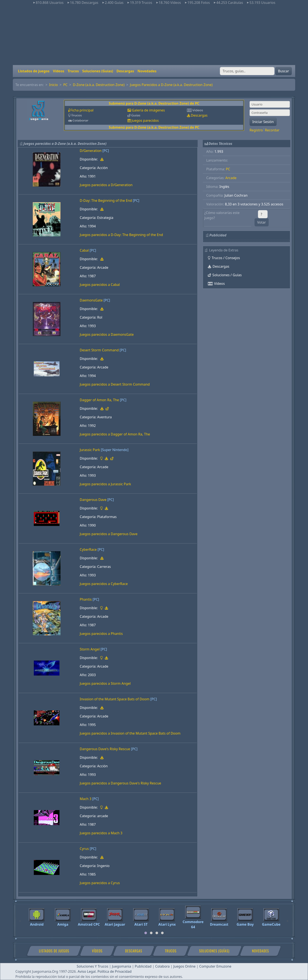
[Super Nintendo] (115, 450)
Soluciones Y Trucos (93, 966)
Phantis (86, 599)
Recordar (272, 130)
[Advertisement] (154, 35)
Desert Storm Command (99, 350)
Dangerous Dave (93, 500)
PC (65, 85)
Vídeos (58, 71)
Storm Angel (90, 649)
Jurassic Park (90, 450)
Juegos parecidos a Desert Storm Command (115, 384)
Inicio (54, 85)
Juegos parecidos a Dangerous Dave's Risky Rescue (121, 783)
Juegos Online (184, 966)
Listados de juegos (34, 71)
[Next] (288, 919)
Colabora (162, 966)
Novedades (147, 71)
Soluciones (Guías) (98, 71)
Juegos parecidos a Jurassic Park (105, 484)
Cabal (84, 250)
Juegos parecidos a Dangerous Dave (109, 534)
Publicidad (143, 966)
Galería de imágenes (148, 110)
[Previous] (20, 919)
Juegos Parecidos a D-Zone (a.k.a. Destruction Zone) (171, 85)
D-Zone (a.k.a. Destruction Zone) (99, 85)
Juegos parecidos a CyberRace (104, 584)
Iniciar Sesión (263, 122)
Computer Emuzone (215, 966)
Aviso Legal (87, 971)
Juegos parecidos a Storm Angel (105, 683)
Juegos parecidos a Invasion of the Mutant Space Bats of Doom (130, 733)
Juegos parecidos (145, 120)
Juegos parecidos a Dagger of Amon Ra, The (115, 434)
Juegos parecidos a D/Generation (106, 185)
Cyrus (84, 849)
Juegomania (121, 966)
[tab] (146, 933)
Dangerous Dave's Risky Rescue (105, 749)
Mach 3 (86, 799)
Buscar (284, 71)
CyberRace (88, 549)
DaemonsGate (91, 300)
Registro (256, 130)
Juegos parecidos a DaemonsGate (107, 334)
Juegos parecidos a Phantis (101, 634)
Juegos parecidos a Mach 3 (101, 833)
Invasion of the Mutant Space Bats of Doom (115, 699)
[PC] (106, 151)
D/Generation (91, 151)
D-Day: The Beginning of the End (106, 200)
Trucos (73, 71)
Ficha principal (82, 110)
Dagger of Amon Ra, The (99, 400)
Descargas (125, 71)
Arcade (231, 178)
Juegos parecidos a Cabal (100, 285)
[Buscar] (247, 71)
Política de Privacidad (115, 971)
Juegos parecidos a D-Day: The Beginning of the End (121, 235)
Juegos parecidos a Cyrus (100, 883)
